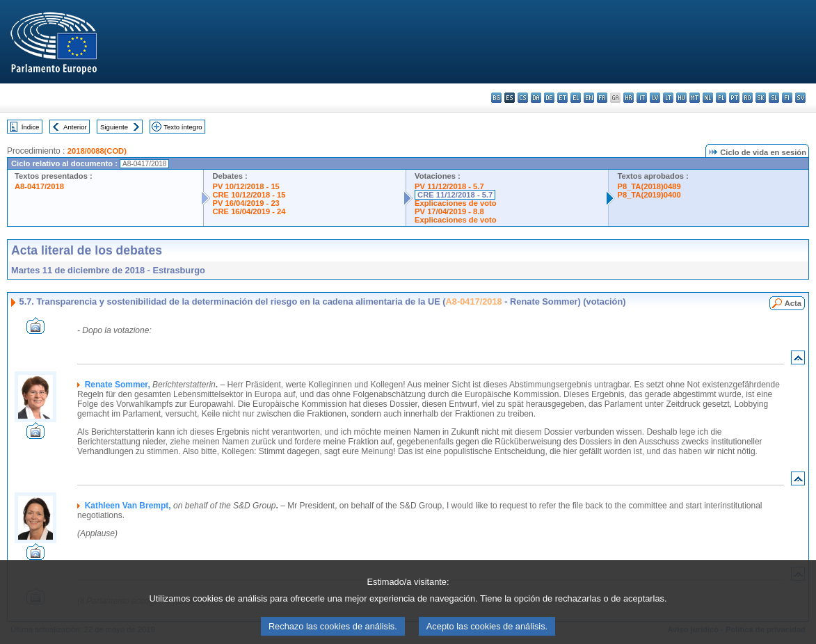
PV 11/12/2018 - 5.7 (449, 186)
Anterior (75, 127)
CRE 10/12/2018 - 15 (249, 195)
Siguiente (114, 127)
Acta (793, 303)
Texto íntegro (183, 127)
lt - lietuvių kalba (668, 98)
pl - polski (721, 98)
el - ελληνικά (576, 98)
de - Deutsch (549, 98)
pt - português (734, 98)
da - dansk (536, 98)
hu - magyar (681, 98)
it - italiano (642, 98)
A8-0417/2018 (39, 186)
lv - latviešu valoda (655, 98)
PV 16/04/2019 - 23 (246, 203)
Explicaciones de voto (456, 203)
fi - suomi (787, 98)
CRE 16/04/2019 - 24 (249, 211)
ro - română (747, 98)
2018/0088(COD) (97, 151)
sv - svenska (800, 98)
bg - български (496, 98)
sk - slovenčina (761, 98)
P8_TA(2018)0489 (649, 186)
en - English (589, 98)
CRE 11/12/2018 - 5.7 (455, 195)
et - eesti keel (562, 98)
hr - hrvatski (629, 98)
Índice (31, 127)
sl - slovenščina (774, 98)
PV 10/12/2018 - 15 (246, 186)
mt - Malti (695, 98)
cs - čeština (523, 98)
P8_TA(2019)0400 (649, 195)
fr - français (602, 98)
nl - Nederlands (708, 98)
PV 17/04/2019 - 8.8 (449, 211)
